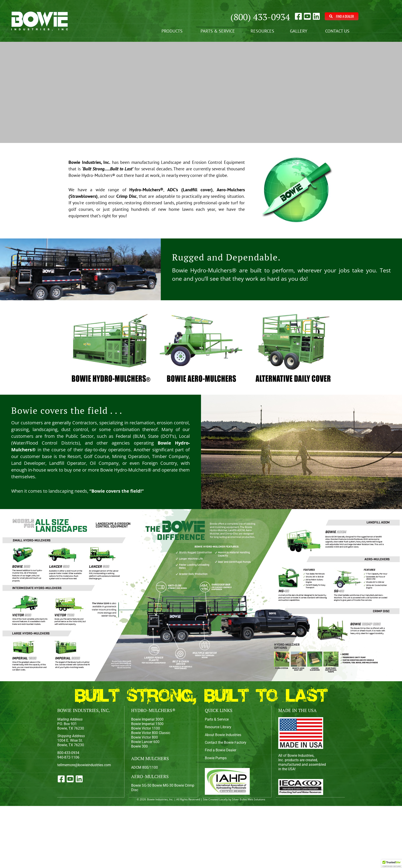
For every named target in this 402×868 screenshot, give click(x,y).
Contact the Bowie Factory (226, 742)
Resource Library (218, 727)
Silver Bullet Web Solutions (249, 799)
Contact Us (338, 31)
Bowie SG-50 (141, 785)
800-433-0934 (68, 753)
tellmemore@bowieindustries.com (84, 765)
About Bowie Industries (223, 735)
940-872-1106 (68, 757)
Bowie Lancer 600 (145, 742)
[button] (392, 864)
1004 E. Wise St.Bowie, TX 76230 (71, 740)
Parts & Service (218, 31)
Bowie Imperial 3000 (147, 719)
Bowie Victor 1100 (146, 728)
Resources (262, 31)
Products (173, 31)
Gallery (300, 31)
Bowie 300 (139, 746)
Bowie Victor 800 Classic (151, 733)
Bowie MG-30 (163, 785)
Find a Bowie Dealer (221, 750)
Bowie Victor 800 (145, 737)
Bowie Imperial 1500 (147, 724)
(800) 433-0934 (260, 17)
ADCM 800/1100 (145, 767)
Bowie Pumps (216, 758)
